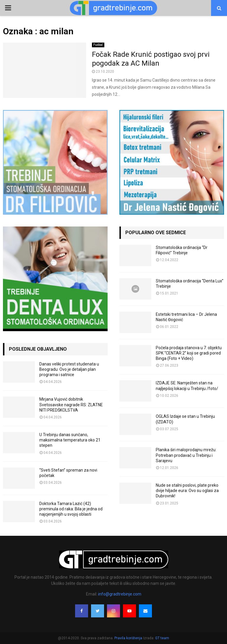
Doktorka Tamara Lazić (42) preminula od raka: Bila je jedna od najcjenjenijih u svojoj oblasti (71, 509)
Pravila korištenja (129, 638)
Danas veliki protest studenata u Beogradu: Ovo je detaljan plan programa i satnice (69, 369)
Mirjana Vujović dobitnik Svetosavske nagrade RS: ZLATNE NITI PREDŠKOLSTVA (71, 404)
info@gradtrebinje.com (120, 594)
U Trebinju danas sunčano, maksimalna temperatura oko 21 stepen (70, 440)
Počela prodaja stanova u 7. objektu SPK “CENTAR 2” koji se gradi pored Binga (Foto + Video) (189, 353)
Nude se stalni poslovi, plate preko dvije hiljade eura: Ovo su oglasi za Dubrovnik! (187, 491)
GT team (162, 638)
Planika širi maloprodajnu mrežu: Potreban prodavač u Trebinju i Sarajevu (186, 455)
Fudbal (98, 45)
